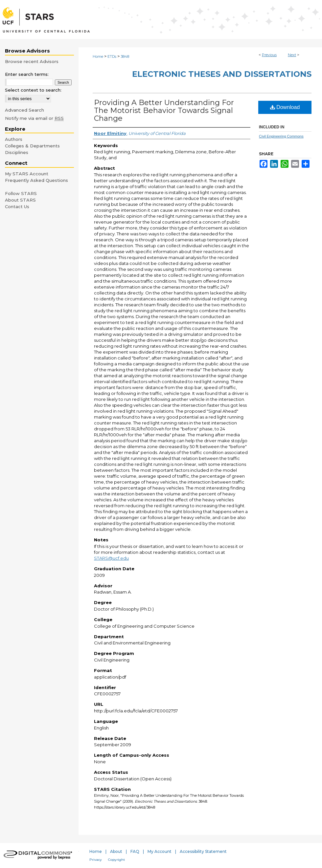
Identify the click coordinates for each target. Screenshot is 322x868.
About (116, 851)
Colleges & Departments (32, 146)
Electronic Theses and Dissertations (222, 74)
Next (292, 55)
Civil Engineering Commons (281, 136)
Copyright (116, 860)
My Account (160, 851)
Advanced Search (24, 110)
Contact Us (17, 206)
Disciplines (17, 152)
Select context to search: (33, 90)
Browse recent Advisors (32, 61)
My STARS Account (27, 174)
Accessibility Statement (203, 851)
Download (285, 107)
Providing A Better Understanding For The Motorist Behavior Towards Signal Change (164, 110)
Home (98, 56)
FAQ (135, 851)
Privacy (96, 860)
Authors (14, 139)
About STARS (20, 200)
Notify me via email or (34, 118)
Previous (269, 55)
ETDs (112, 56)
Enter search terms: (27, 74)
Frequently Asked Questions (36, 180)
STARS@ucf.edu (111, 558)
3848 (125, 56)
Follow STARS (21, 193)
